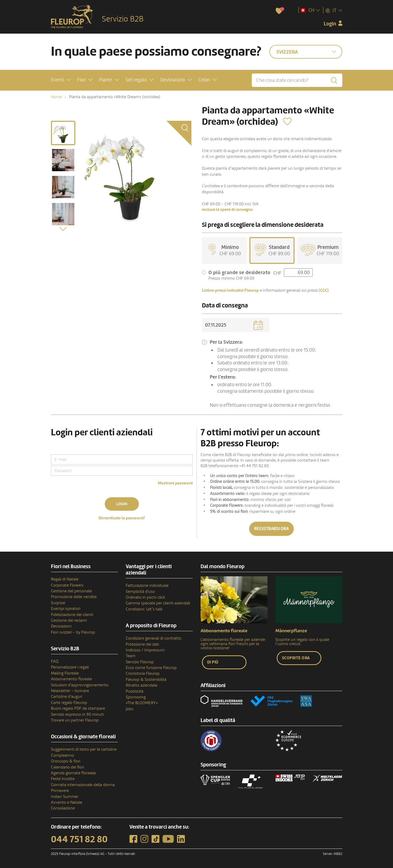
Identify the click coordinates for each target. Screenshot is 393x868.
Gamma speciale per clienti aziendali (158, 603)
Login (122, 504)
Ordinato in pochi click (145, 597)
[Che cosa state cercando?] (297, 80)
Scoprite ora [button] (296, 658)
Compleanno (62, 755)
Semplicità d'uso (140, 592)
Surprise (58, 603)
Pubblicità (135, 691)
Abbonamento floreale (71, 679)
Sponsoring (136, 697)
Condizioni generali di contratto (154, 638)
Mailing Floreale (65, 673)
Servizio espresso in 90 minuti (77, 714)
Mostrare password (175, 483)
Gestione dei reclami (69, 620)
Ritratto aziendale (142, 685)
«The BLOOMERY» (142, 703)
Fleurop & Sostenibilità (146, 679)
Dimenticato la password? (122, 518)
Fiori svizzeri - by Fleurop (73, 632)
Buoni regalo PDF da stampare (78, 708)
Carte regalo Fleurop (69, 703)
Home (56, 97)
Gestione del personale (71, 591)
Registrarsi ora (271, 529)
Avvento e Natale (67, 802)
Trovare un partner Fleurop (75, 720)
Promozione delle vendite (74, 597)
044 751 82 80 (79, 839)
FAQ (55, 661)
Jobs (130, 709)
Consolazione (63, 808)
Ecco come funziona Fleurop (151, 668)
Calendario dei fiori (67, 767)
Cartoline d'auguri (67, 697)
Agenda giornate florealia (73, 773)
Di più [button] (213, 662)
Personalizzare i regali (70, 667)
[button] (61, 80)
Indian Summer (65, 797)
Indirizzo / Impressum (145, 650)
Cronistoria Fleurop (143, 673)
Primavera (60, 791)
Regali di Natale (65, 579)
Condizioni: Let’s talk (144, 609)
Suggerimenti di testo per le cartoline (84, 749)
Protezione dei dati (142, 644)
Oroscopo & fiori (66, 761)
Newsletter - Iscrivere (70, 691)
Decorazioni (61, 626)
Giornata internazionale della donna (83, 785)
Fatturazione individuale (147, 585)
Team (131, 656)
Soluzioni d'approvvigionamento (80, 685)
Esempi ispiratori (66, 609)
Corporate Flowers (67, 585)
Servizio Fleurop (140, 662)
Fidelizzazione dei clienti (72, 615)
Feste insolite (63, 779)
